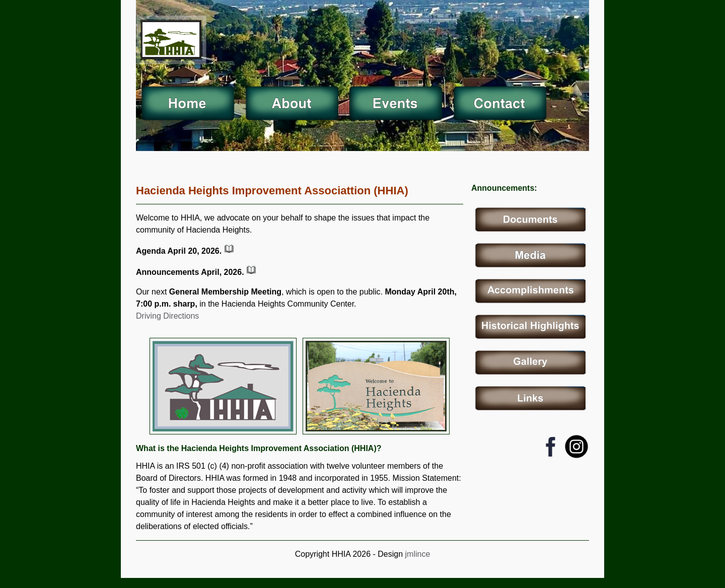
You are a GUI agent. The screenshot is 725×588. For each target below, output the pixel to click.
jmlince (416, 554)
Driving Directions (167, 316)
